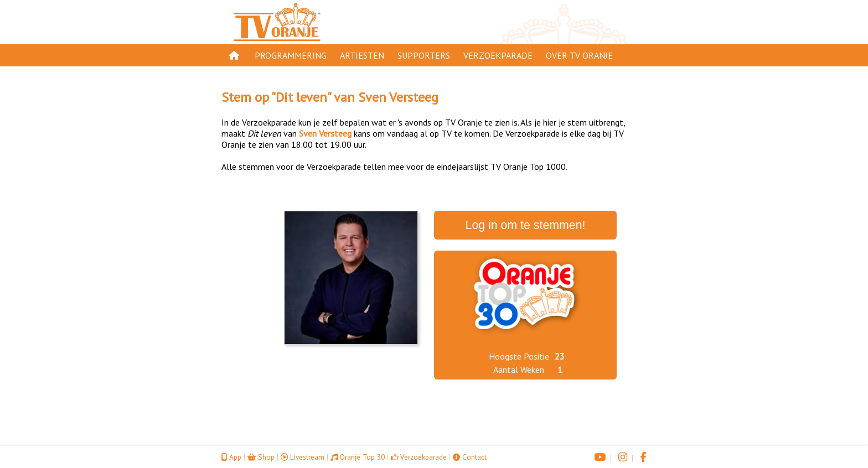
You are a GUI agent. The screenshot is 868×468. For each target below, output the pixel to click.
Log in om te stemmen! (526, 225)
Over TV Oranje (579, 55)
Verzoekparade (498, 55)
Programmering (291, 55)
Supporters (424, 55)
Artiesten (362, 55)
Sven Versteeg (398, 97)
